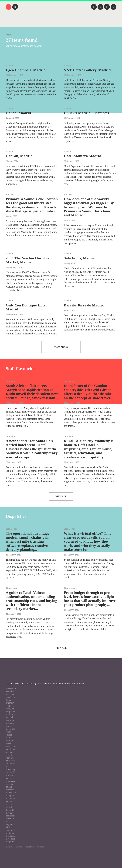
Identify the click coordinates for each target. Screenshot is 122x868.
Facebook (19, 847)
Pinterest (40, 847)
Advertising (30, 684)
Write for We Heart (61, 684)
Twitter (9, 847)
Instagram (30, 847)
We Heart (61, 22)
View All (61, 496)
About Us (19, 684)
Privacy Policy (44, 684)
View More (61, 347)
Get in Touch (78, 684)
